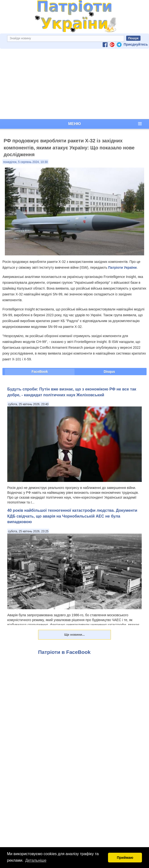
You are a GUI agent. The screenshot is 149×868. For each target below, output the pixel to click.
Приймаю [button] (125, 858)
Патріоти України (122, 268)
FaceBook (40, 372)
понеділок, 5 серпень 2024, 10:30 (25, 162)
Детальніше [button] (36, 860)
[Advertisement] (74, 84)
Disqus (109, 372)
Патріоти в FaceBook (64, 652)
